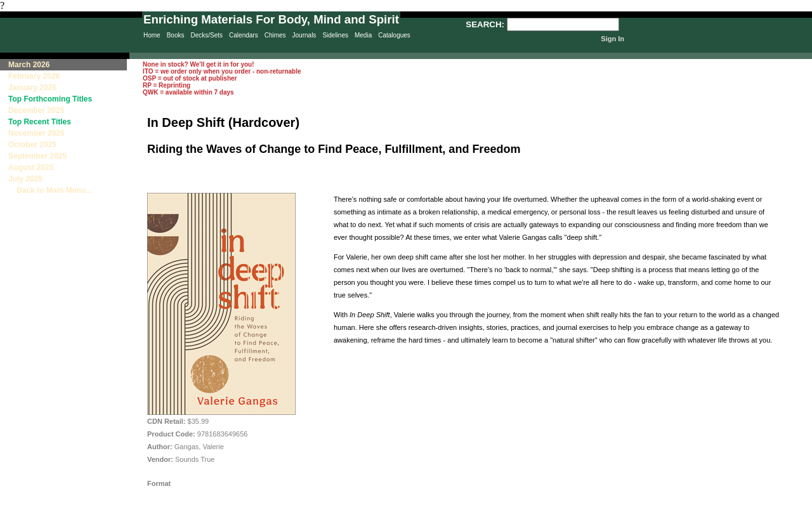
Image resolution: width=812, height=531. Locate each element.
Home (152, 35)
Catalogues (394, 35)
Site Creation (789, 525)
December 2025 (36, 110)
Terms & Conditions (514, 525)
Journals (304, 35)
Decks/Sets (206, 35)
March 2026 (29, 65)
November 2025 (36, 133)
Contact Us (451, 525)
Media (363, 35)
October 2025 (32, 145)
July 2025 (25, 179)
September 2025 (37, 156)
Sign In (612, 39)
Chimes (275, 35)
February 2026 (34, 76)
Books (176, 35)
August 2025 (31, 167)
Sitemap (396, 525)
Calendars (244, 35)
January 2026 (32, 88)
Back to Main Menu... (50, 190)
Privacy (344, 525)
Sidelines (335, 35)
